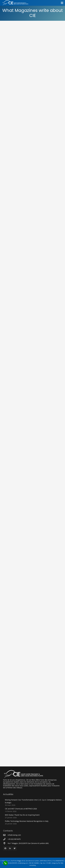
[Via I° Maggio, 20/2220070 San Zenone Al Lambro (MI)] (5, 843)
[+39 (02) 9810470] (5, 839)
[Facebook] (5, 848)
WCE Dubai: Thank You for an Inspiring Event (22, 815)
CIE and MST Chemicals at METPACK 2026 (21, 809)
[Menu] (62, 3)
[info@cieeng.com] (5, 835)
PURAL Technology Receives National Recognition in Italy (27, 821)
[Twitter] (15, 848)
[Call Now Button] (5, 863)
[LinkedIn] (10, 848)
